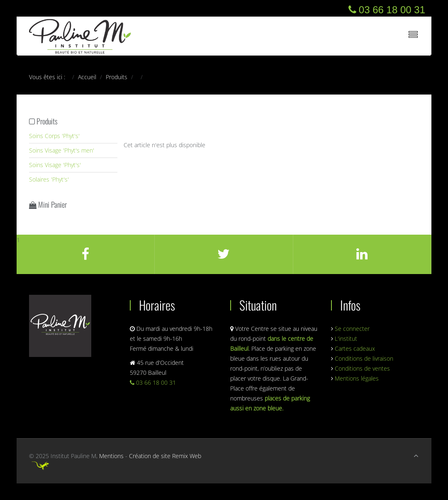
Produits (117, 77)
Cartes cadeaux (355, 348)
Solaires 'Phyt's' (49, 179)
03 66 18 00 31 (153, 382)
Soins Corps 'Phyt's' (54, 136)
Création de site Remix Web (165, 456)
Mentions (111, 456)
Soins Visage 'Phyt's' (55, 165)
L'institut (346, 339)
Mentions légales (357, 378)
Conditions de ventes (362, 368)
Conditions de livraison (364, 358)
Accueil (87, 77)
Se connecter (352, 329)
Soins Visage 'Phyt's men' (62, 150)
